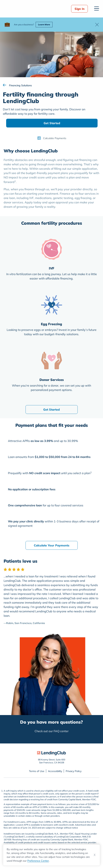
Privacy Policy (74, 771)
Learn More (44, 24)
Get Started (52, 123)
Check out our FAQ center (52, 731)
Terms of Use (37, 771)
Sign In (80, 9)
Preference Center (38, 861)
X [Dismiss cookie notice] (95, 855)
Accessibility (55, 771)
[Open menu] (96, 8)
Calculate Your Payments (52, 545)
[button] (97, 25)
